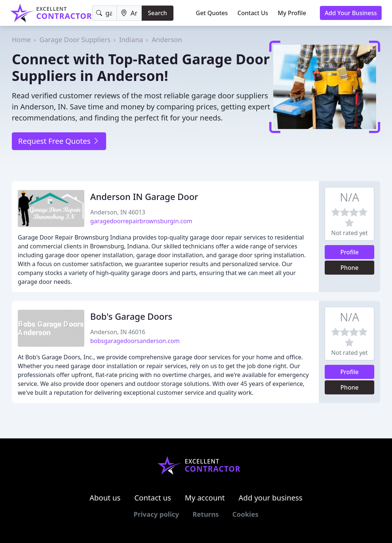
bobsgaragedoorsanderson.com (135, 341)
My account (205, 498)
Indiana (131, 40)
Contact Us (253, 13)
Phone (350, 268)
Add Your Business (351, 13)
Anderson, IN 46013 (118, 212)
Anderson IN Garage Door (144, 197)
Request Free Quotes (59, 141)
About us (105, 498)
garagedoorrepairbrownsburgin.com (141, 221)
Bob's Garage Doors (131, 316)
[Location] (129, 13)
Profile (349, 252)
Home (21, 40)
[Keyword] (104, 13)
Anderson (167, 40)
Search (157, 13)
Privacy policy (156, 514)
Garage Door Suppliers (75, 40)
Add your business (271, 498)
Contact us (153, 498)
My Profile (292, 13)
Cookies (245, 514)
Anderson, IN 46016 (118, 332)
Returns (206, 514)
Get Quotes (212, 13)
